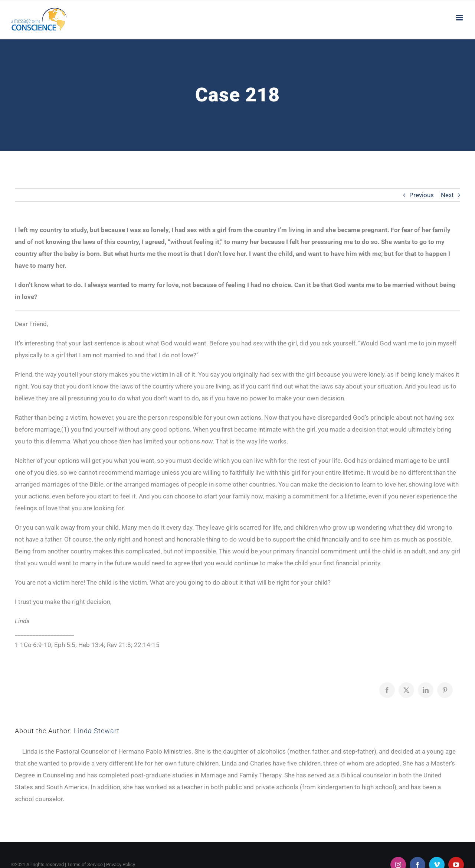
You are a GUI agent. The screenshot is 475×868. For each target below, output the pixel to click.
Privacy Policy (121, 864)
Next (447, 195)
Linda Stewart (97, 731)
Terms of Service (85, 864)
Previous (422, 195)
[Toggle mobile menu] (460, 18)
